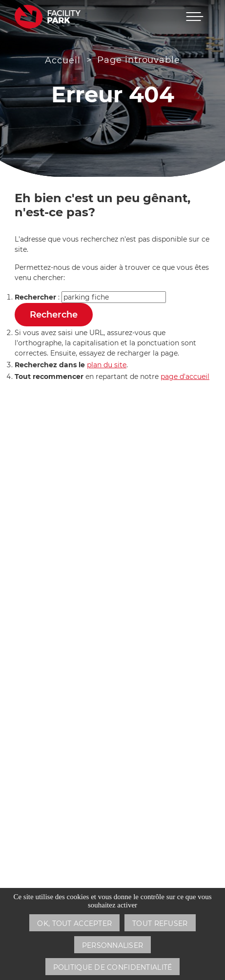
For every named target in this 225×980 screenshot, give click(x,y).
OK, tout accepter (74, 923)
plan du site (107, 365)
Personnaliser (113, 945)
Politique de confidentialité (113, 967)
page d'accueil (185, 377)
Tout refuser (160, 923)
